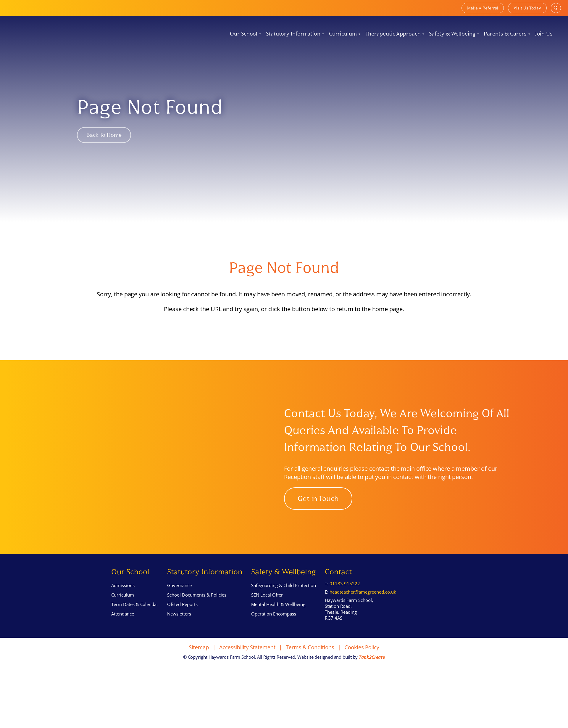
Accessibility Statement (247, 662)
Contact (338, 587)
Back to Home (104, 135)
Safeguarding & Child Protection (284, 600)
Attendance (123, 629)
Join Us (544, 34)
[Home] (22, 34)
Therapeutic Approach (393, 34)
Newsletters (179, 629)
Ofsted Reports (182, 619)
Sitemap (199, 662)
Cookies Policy (362, 662)
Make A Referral (483, 8)
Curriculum (343, 34)
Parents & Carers (505, 34)
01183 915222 (345, 598)
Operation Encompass (274, 629)
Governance (179, 600)
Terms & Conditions (310, 662)
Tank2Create (372, 672)
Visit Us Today (527, 8)
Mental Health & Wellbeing (278, 619)
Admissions (123, 600)
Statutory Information (293, 34)
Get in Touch (318, 506)
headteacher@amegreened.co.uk (363, 607)
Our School (244, 34)
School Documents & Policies (197, 610)
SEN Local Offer (267, 610)
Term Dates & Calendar (135, 619)
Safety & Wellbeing (452, 34)
